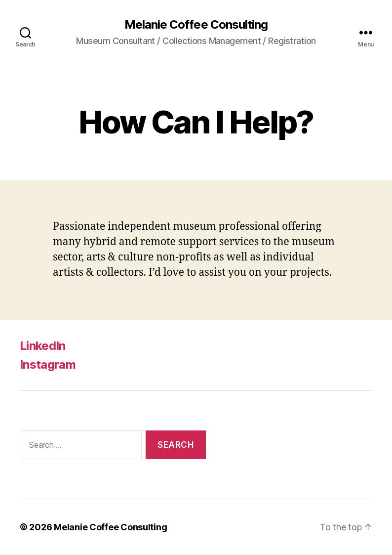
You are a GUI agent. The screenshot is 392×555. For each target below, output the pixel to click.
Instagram (48, 364)
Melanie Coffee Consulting (196, 25)
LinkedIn (43, 346)
